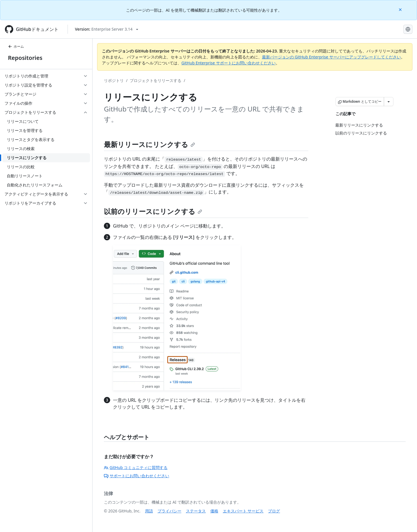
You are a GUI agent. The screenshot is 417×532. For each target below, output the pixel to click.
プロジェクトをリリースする (156, 80)
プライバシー (169, 511)
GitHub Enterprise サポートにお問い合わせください (229, 63)
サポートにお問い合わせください (137, 476)
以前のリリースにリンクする (153, 211)
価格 (214, 511)
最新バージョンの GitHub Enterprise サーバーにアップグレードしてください (331, 57)
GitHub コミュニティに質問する (136, 467)
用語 (149, 511)
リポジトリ (114, 80)
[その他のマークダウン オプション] (389, 102)
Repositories (25, 58)
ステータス (196, 511)
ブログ (274, 511)
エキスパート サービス (243, 511)
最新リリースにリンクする (149, 144)
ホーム (16, 46)
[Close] (401, 9)
